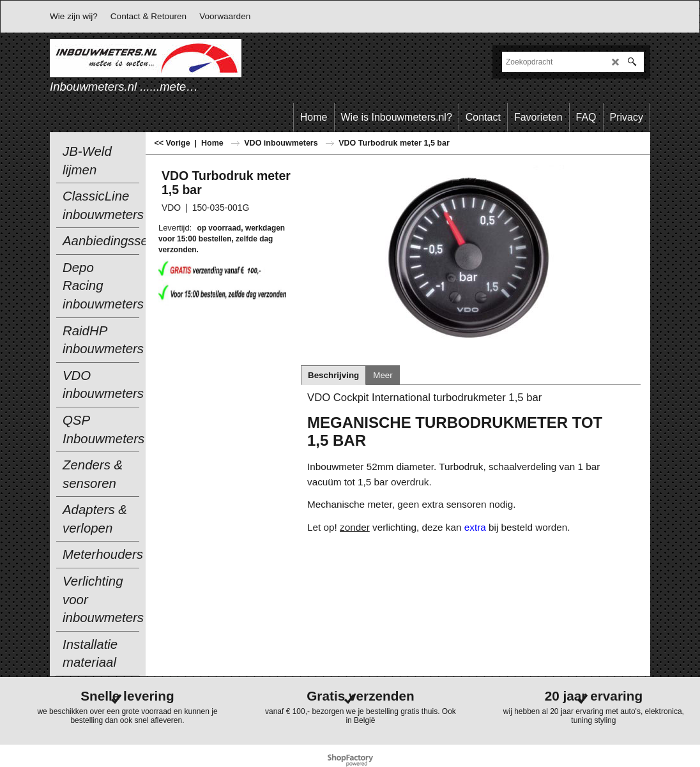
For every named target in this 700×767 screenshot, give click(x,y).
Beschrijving (333, 375)
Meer (383, 375)
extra (476, 527)
